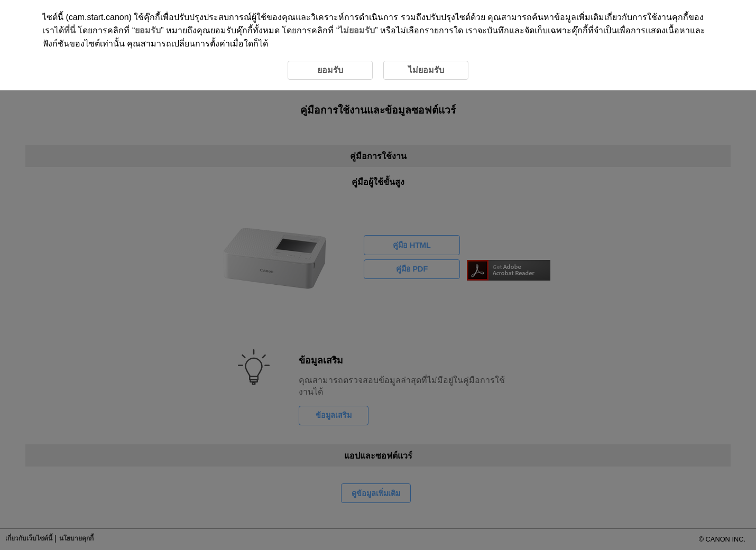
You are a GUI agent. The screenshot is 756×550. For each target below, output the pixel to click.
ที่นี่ (70, 30)
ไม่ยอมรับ (357, 30)
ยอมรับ (148, 30)
